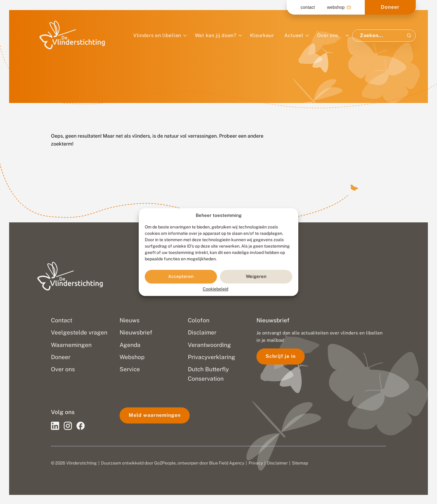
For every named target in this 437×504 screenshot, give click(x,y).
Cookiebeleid (215, 289)
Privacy (256, 463)
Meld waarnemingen (155, 415)
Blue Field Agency (227, 463)
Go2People (165, 463)
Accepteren (181, 277)
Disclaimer (277, 463)
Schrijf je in (281, 356)
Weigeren (256, 277)
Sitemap (300, 463)
